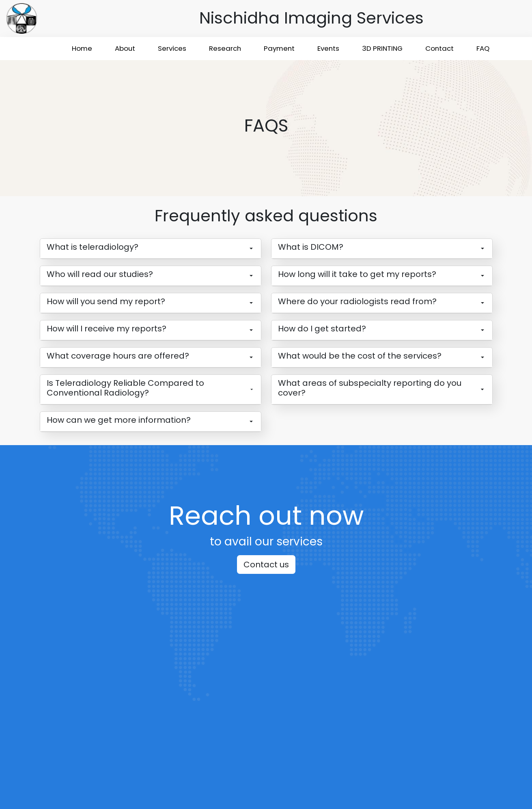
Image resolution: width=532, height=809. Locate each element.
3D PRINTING (382, 48)
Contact (439, 48)
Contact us (266, 565)
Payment (279, 48)
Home (82, 48)
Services (172, 48)
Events (328, 48)
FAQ (483, 48)
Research (225, 48)
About (125, 48)
